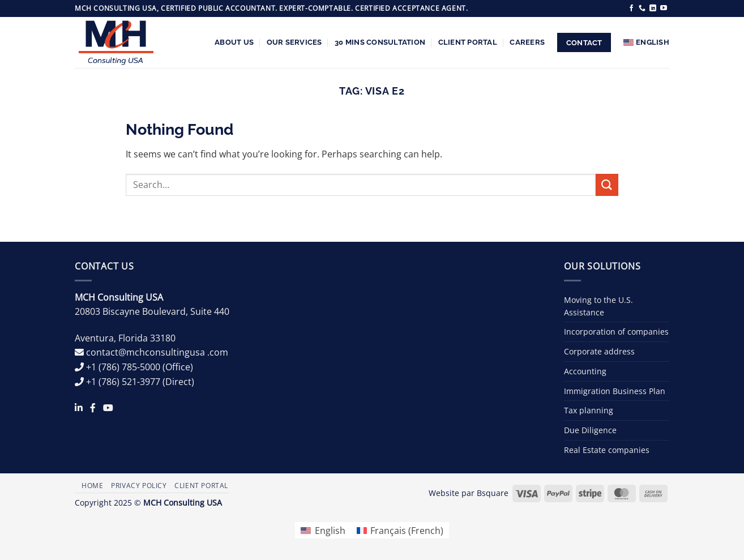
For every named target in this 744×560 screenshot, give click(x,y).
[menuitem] (646, 42)
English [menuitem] (330, 531)
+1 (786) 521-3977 (123, 382)
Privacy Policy (139, 486)
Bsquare (493, 493)
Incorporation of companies (616, 332)
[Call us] (642, 8)
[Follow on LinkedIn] (653, 8)
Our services (294, 42)
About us (234, 42)
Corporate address (599, 351)
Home (92, 486)
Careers (527, 42)
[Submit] (607, 185)
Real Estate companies (607, 450)
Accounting (585, 371)
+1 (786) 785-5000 (123, 367)
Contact (584, 43)
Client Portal (468, 42)
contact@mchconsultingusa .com (157, 352)
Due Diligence (590, 430)
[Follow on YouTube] (664, 8)
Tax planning (589, 410)
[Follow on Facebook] (631, 8)
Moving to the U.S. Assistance (598, 306)
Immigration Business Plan (615, 391)
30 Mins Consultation (380, 42)
